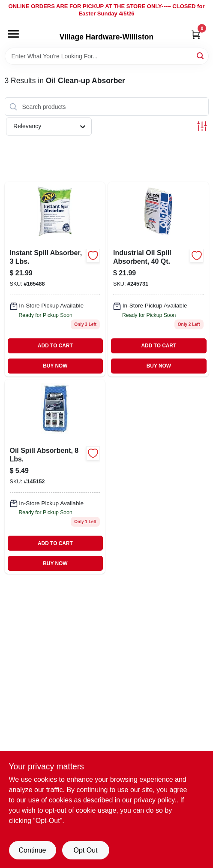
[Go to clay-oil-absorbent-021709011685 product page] (55, 279)
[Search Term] (107, 56)
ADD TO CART (55, 346)
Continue (32, 850)
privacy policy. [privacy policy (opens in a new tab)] (155, 800)
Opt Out (85, 850)
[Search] (201, 56)
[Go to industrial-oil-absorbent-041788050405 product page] (158, 279)
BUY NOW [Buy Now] (55, 366)
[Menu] (13, 34)
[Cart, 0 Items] (196, 35)
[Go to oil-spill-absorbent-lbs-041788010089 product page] (55, 477)
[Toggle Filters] (202, 126)
